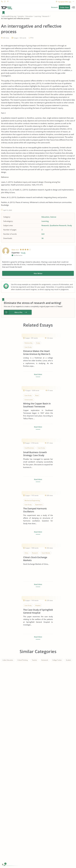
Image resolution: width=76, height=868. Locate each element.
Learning (38, 16)
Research (46, 16)
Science (53, 217)
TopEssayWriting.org (9, 16)
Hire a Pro (18, 312)
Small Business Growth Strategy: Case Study (35, 454)
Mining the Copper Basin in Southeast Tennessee (37, 405)
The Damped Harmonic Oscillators (35, 510)
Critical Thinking (23, 660)
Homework (45, 660)
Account (54, 7)
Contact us (8, 2)
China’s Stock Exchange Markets (35, 559)
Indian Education (8, 660)
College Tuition (57, 660)
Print (32, 38)
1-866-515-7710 (2, 2)
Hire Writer (38, 273)
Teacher (34, 660)
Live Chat (5, 2)
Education (29, 16)
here (70, 2)
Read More (38, 374)
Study (70, 225)
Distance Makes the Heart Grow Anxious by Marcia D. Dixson (37, 353)
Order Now (64, 7)
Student (68, 660)
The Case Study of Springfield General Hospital (38, 611)
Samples (21, 16)
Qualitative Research (58, 225)
